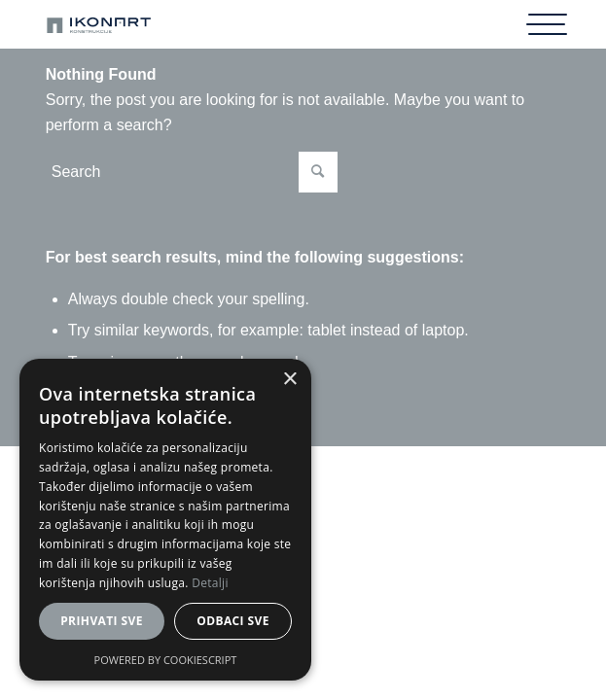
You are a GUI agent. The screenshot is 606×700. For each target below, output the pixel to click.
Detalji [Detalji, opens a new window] (210, 583)
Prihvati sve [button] (102, 621)
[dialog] (165, 520)
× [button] (289, 380)
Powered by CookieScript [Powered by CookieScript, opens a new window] (166, 660)
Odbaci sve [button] (233, 621)
